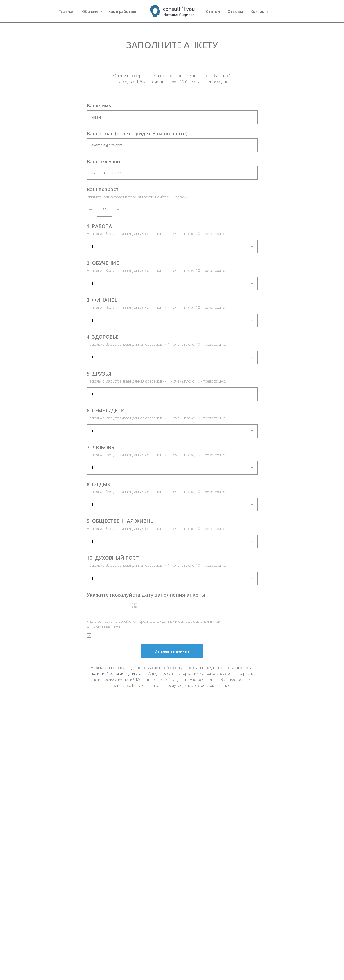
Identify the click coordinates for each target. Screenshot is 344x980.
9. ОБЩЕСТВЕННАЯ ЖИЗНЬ (120, 521)
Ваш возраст (103, 189)
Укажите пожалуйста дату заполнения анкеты (146, 595)
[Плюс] (118, 210)
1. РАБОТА (99, 226)
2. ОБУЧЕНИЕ (103, 263)
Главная (66, 11)
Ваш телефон (103, 161)
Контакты (260, 11)
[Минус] (91, 210)
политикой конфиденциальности (119, 673)
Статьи (213, 11)
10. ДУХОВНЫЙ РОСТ (113, 558)
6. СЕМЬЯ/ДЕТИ (106, 410)
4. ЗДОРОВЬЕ (103, 337)
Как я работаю (123, 11)
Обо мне (91, 11)
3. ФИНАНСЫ (103, 300)
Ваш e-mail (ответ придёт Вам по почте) (137, 133)
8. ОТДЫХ (98, 484)
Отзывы (235, 11)
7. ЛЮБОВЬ (100, 447)
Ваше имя (99, 105)
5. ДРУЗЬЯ (99, 374)
